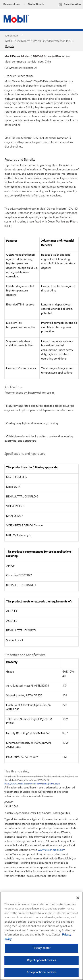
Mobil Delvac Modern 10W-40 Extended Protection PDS (38, 41)
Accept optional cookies (41, 972)
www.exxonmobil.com (52, 850)
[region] (41, 936)
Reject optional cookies (41, 960)
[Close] (78, 898)
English (10, 46)
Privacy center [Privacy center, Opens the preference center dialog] (42, 948)
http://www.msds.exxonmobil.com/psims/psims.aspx (32, 784)
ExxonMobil (12, 35)
